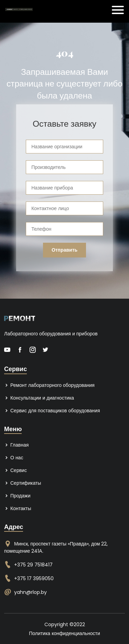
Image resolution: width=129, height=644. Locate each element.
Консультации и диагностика (39, 398)
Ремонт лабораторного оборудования (49, 385)
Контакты (18, 508)
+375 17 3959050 (34, 578)
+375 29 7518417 (33, 565)
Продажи (17, 496)
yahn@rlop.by (30, 592)
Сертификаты (23, 483)
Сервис (15, 470)
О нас (14, 458)
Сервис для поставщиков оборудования (52, 411)
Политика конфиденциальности (64, 633)
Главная (16, 445)
